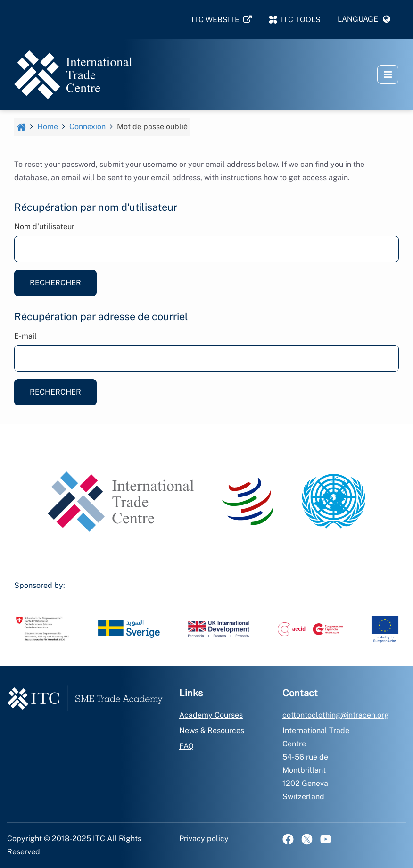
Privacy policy (204, 839)
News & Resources (212, 731)
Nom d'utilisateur (44, 227)
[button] (364, 19)
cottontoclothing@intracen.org (336, 715)
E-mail (25, 336)
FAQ (186, 746)
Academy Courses (211, 715)
